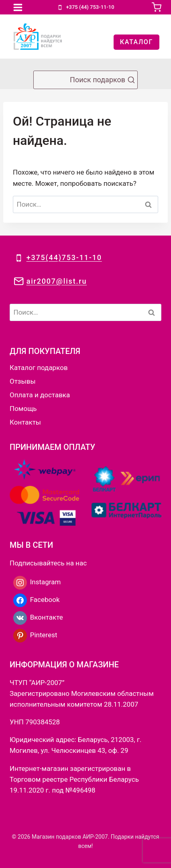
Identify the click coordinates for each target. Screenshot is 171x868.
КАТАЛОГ (136, 42)
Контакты (25, 422)
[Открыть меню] (18, 7)
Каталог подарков (39, 368)
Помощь (23, 409)
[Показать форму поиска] (85, 80)
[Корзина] (157, 7)
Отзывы (23, 381)
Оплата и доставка (40, 395)
